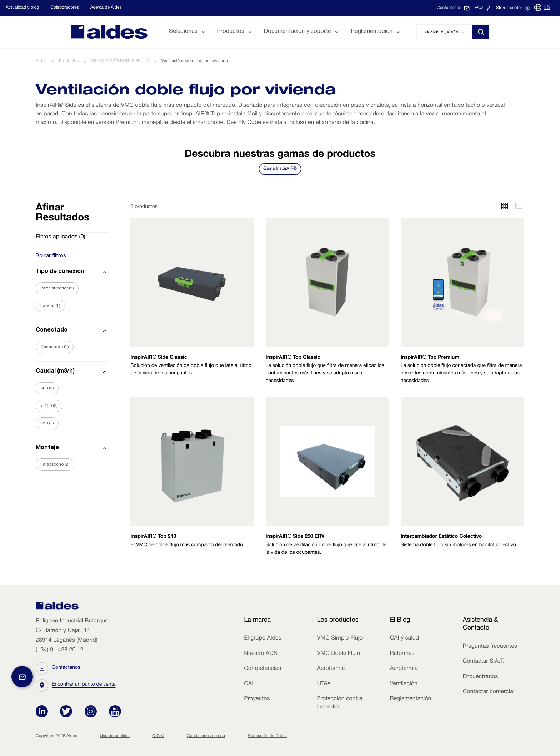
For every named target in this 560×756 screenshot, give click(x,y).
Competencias (262, 669)
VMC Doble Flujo (338, 654)
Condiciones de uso (206, 736)
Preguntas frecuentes (490, 647)
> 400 (49, 406)
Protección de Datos (267, 736)
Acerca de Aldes (106, 8)
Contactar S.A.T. (484, 662)
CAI (249, 684)
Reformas (402, 654)
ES (547, 8)
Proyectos (257, 699)
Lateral (50, 306)
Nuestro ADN (261, 654)
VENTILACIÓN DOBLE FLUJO (120, 61)
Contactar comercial (489, 692)
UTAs (324, 684)
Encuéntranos (481, 677)
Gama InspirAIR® (280, 169)
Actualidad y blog (22, 8)
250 (47, 423)
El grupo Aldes (262, 638)
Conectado (55, 347)
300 (47, 388)
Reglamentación (411, 699)
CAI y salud (405, 638)
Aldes (41, 61)
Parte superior (57, 288)
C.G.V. (158, 736)
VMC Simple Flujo (340, 638)
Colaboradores (64, 8)
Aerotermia (331, 669)
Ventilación (404, 684)
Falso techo (55, 464)
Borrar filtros (51, 256)
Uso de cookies (114, 736)
